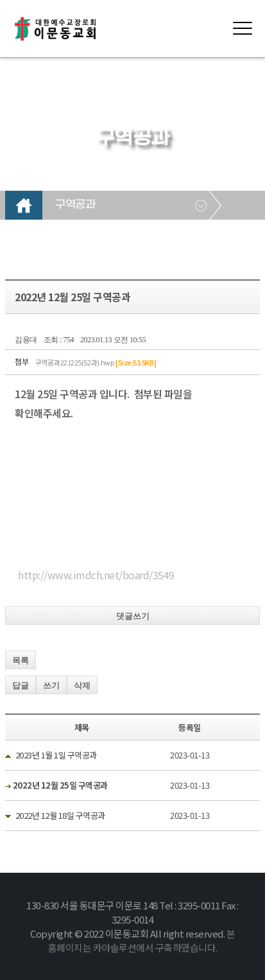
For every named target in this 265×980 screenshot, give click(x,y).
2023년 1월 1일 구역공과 (56, 755)
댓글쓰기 (133, 616)
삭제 (82, 686)
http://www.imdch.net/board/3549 (96, 575)
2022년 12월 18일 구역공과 (60, 815)
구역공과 (75, 205)
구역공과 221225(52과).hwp (96, 362)
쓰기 (51, 686)
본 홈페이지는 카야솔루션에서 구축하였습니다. (142, 941)
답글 (21, 686)
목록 (21, 661)
